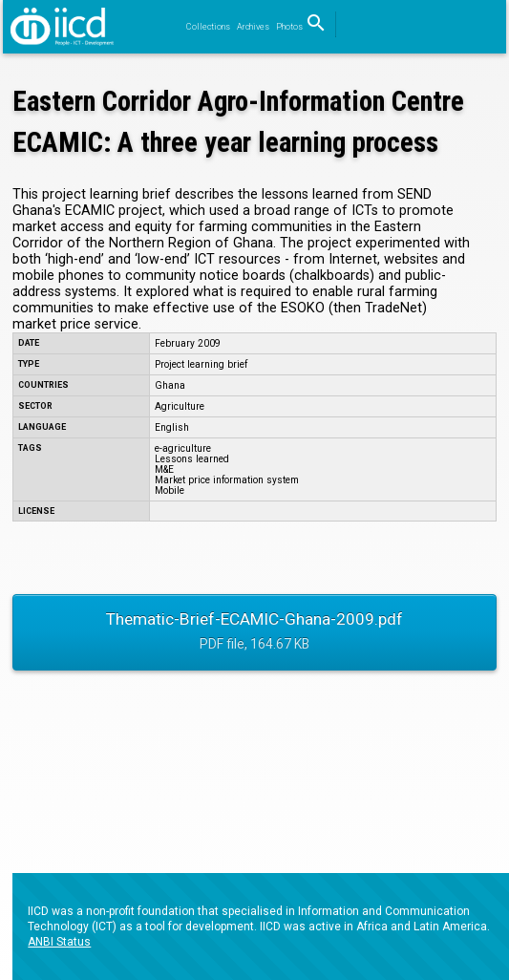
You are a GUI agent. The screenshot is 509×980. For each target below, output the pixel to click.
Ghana (170, 385)
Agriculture (180, 406)
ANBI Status (59, 942)
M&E (164, 469)
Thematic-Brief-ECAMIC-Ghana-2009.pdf (255, 633)
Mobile (170, 490)
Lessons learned (192, 459)
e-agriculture (183, 448)
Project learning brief (201, 364)
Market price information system (227, 480)
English (172, 427)
